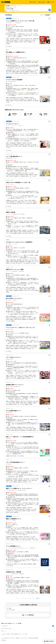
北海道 (8, 634)
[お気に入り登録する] (49, 18)
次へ (38, 598)
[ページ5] (33, 598)
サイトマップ (12, 638)
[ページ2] (25, 598)
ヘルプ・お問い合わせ (5, 638)
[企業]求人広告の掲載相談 (33, 638)
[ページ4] (31, 598)
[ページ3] (28, 598)
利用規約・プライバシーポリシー (22, 638)
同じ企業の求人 (9, 46)
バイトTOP (3, 634)
